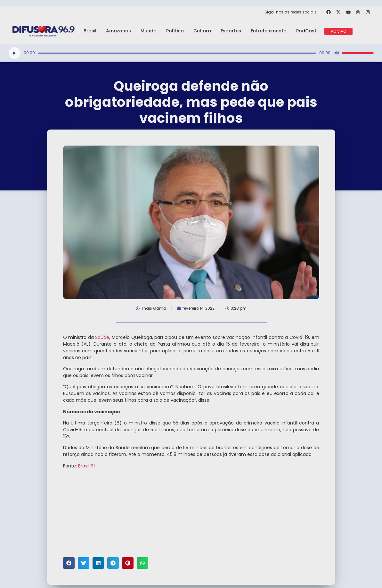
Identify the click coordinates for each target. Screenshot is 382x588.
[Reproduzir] (15, 53)
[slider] (177, 53)
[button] (69, 563)
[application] (191, 53)
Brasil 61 (86, 466)
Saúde (102, 337)
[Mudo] (337, 53)
